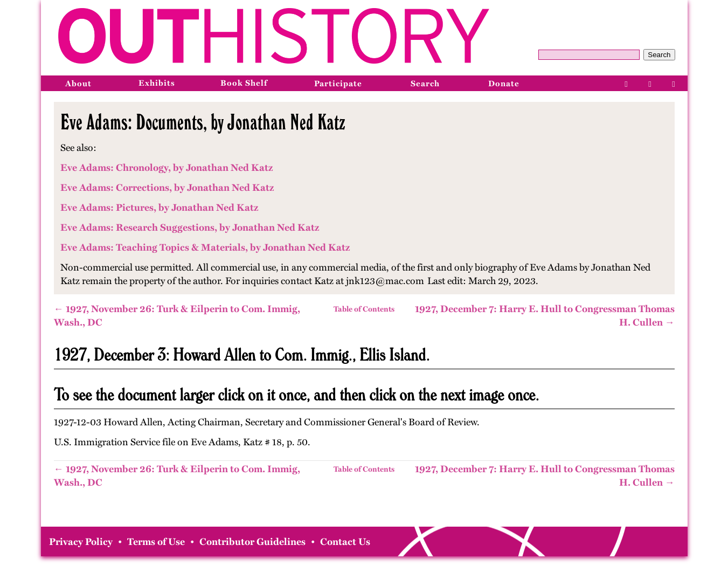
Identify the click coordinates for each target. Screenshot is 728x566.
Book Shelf (244, 83)
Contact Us (345, 542)
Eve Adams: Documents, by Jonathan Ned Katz (203, 122)
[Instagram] (650, 83)
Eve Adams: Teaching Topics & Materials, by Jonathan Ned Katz (205, 247)
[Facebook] (627, 83)
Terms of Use (156, 542)
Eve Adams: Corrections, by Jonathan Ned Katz (167, 188)
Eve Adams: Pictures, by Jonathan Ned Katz (159, 208)
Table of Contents (364, 309)
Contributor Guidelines (252, 542)
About (78, 84)
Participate (338, 84)
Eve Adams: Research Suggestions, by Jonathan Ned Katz (190, 227)
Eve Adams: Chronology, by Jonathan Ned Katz (167, 168)
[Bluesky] (674, 83)
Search (659, 55)
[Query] (589, 55)
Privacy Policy (81, 542)
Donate (504, 84)
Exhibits (157, 83)
